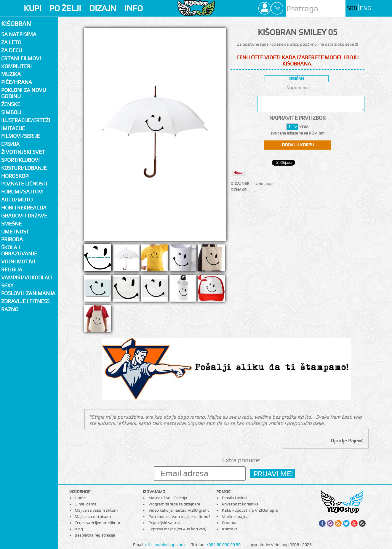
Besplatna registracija (95, 535)
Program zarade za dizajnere (174, 504)
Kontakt (230, 529)
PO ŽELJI (65, 8)
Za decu (12, 50)
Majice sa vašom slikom (96, 510)
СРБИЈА (10, 144)
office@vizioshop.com (165, 545)
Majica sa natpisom (93, 516)
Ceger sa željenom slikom (97, 523)
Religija (12, 269)
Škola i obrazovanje (19, 250)
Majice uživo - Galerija (168, 498)
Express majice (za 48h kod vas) (177, 529)
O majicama (86, 504)
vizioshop (264, 183)
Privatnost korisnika (240, 504)
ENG (365, 8)
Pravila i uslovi (235, 498)
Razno (10, 309)
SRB (352, 8)
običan (297, 79)
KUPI (32, 8)
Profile (265, 8)
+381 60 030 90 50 (224, 545)
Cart (277, 8)
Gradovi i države (24, 216)
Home (80, 498)
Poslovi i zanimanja (28, 293)
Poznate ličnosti (24, 184)
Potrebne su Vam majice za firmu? (179, 516)
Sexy (7, 285)
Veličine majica (235, 516)
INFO (134, 8)
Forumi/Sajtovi (22, 192)
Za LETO (11, 42)
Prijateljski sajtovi (164, 523)
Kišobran (16, 24)
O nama (229, 523)
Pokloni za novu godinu (24, 93)
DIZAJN (103, 8)
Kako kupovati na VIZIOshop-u (250, 510)
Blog (79, 529)
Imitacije (13, 128)
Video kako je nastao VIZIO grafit (179, 510)
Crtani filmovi (21, 58)
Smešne (11, 224)
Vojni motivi (18, 261)
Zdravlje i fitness (25, 301)
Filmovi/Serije (20, 136)
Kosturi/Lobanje (24, 168)
